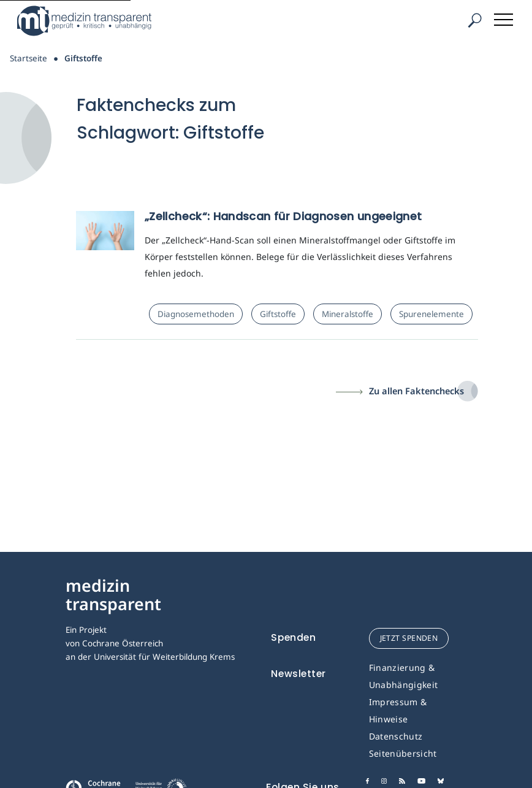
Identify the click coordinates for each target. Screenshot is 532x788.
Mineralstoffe (348, 314)
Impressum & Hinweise (398, 710)
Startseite (28, 58)
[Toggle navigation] (504, 17)
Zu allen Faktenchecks (416, 391)
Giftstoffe (278, 314)
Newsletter (298, 674)
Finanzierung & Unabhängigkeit (404, 676)
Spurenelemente (431, 314)
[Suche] (474, 21)
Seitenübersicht (403, 753)
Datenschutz (396, 736)
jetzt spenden (409, 638)
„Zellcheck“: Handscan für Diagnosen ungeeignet (283, 216)
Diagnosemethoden (196, 314)
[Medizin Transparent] (89, 21)
